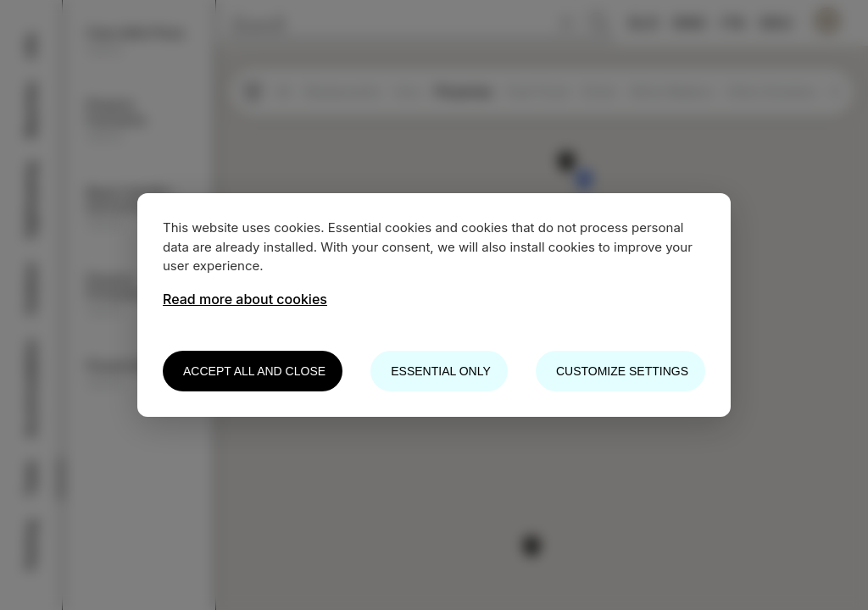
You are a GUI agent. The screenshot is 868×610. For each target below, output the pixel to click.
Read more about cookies (245, 299)
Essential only (440, 371)
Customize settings (622, 371)
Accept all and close (254, 371)
